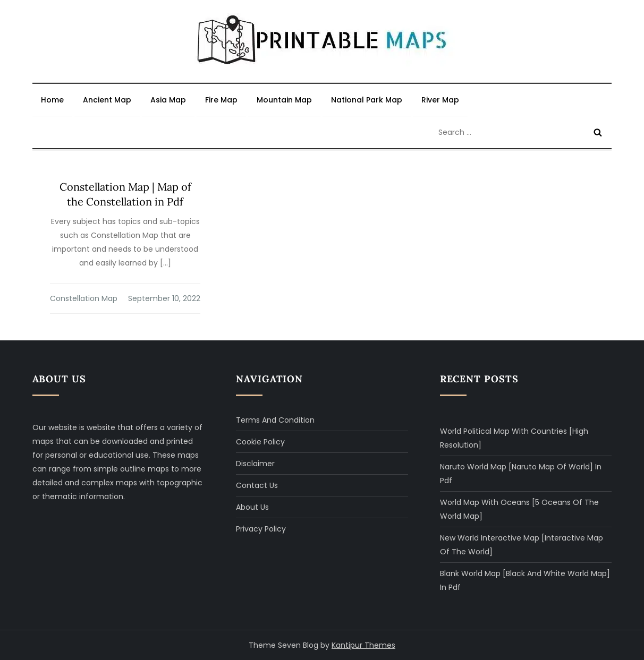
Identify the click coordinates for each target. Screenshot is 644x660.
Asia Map (168, 100)
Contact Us (257, 485)
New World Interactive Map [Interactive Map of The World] (522, 545)
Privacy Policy (261, 529)
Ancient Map (107, 100)
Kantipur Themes (363, 645)
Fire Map (221, 100)
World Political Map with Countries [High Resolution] (514, 438)
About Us (252, 507)
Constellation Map (84, 298)
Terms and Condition (275, 420)
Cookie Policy (260, 442)
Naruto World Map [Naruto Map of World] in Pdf (521, 474)
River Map (440, 100)
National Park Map (367, 100)
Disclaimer (255, 464)
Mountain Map (284, 100)
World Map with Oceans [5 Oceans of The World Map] (519, 509)
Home (52, 100)
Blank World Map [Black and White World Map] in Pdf (525, 580)
